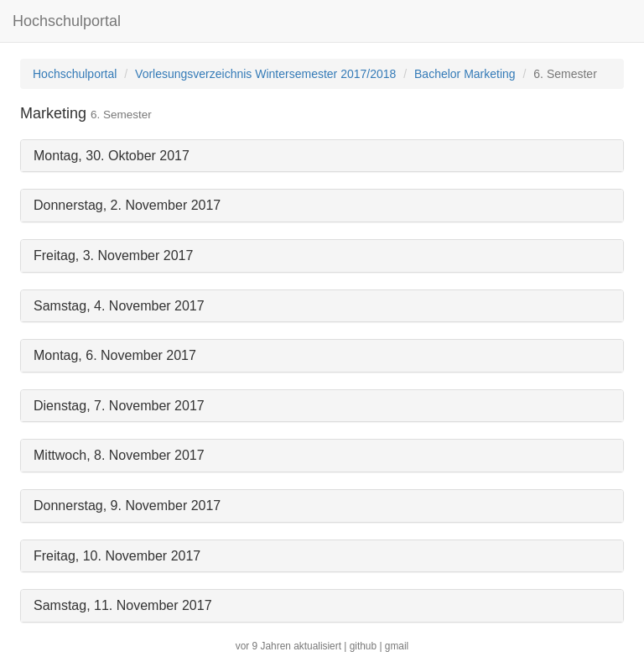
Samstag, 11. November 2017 (123, 605)
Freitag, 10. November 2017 (117, 556)
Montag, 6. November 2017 (115, 355)
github (363, 646)
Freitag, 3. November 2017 (113, 255)
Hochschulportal (67, 21)
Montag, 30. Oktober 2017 (112, 156)
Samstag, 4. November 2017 (119, 306)
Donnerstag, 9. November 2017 (127, 506)
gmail (397, 646)
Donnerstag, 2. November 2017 (127, 205)
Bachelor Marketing (465, 74)
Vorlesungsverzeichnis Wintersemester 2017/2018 (265, 74)
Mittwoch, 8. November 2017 (119, 455)
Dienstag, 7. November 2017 (119, 406)
